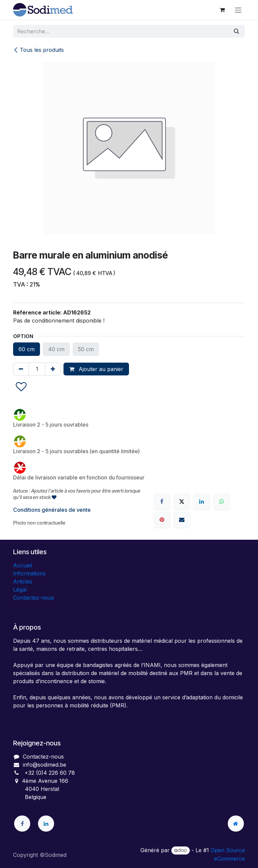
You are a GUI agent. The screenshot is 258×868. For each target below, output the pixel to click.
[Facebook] (162, 501)
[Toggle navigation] (238, 10)
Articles (23, 581)
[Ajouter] (53, 369)
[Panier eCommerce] (222, 10)
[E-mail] (182, 520)
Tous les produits (38, 50)
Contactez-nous (34, 598)
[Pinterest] (162, 520)
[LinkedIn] (202, 501)
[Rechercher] (236, 31)
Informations (29, 573)
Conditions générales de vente (52, 510)
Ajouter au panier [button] (96, 369)
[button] (21, 387)
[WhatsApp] (222, 501)
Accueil (23, 565)
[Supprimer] (21, 369)
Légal (20, 590)
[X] (182, 501)
